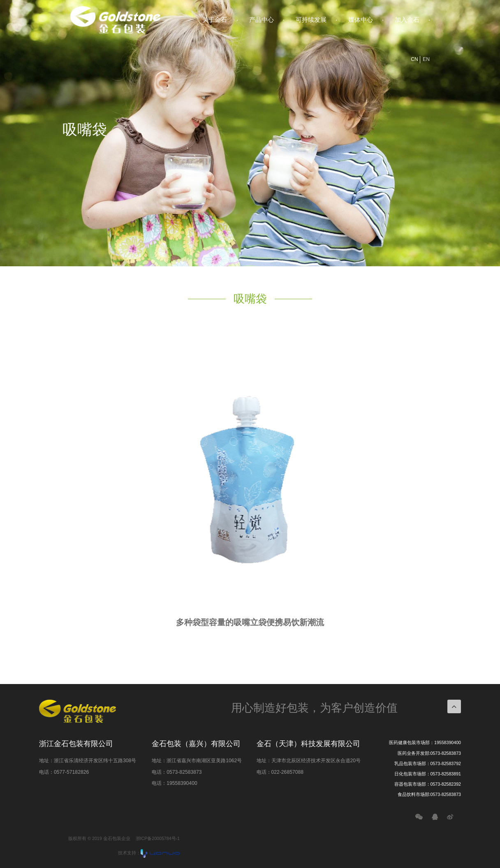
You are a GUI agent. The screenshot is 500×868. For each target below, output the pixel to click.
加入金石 (407, 20)
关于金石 (215, 20)
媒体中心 (361, 20)
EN (426, 59)
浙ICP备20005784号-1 (158, 838)
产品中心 (262, 20)
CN (414, 59)
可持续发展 (311, 20)
